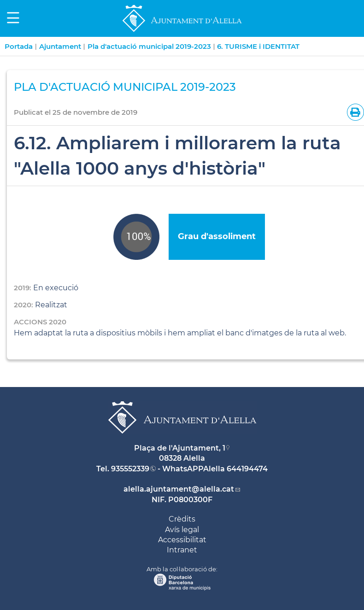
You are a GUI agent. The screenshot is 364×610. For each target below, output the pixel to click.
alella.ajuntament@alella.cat (179, 489)
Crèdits (182, 519)
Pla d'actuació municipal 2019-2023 (149, 46)
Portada (19, 46)
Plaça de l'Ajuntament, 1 (180, 448)
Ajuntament (60, 46)
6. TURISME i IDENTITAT (258, 46)
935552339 (130, 469)
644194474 (247, 469)
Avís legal (182, 530)
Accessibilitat (182, 540)
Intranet (182, 550)
